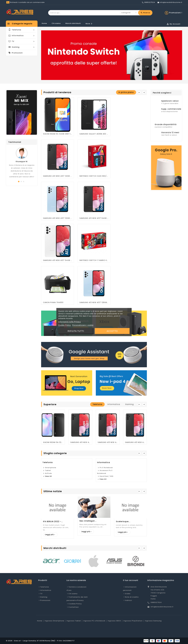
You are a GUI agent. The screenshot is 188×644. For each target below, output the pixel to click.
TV (41, 594)
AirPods (48, 473)
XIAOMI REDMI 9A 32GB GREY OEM (53, 442)
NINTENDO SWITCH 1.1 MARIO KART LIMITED (94, 260)
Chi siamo (56, 23)
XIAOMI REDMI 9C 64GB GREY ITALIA (58, 134)
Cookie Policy (65, 325)
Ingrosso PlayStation (133, 621)
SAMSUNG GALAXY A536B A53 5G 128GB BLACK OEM (94, 134)
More (89, 24)
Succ (144, 548)
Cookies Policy (75, 604)
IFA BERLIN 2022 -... (53, 521)
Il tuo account (131, 580)
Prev (139, 453)
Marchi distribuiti (73, 23)
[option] (112, 55)
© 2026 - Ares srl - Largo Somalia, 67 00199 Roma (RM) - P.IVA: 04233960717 (40, 641)
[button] (19, 182)
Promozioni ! (176, 13)
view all (48, 476)
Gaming (44, 597)
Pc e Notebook (106, 468)
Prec (139, 548)
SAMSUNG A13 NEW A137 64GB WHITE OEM (58, 260)
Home (44, 23)
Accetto (112, 331)
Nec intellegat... (88, 521)
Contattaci (74, 607)
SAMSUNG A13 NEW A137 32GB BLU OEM (58, 218)
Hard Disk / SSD (106, 476)
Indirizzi (128, 600)
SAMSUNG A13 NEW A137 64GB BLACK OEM (94, 218)
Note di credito (132, 597)
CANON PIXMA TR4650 (53, 302)
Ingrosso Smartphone (54, 621)
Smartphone (51, 468)
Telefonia (48, 462)
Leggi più (49, 535)
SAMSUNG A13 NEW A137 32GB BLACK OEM (58, 176)
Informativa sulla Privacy (70, 322)
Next (144, 92)
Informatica (104, 462)
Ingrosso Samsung (153, 621)
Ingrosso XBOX (114, 621)
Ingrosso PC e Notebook (94, 621)
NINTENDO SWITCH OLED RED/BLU (94, 176)
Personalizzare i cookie (83, 325)
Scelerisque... (123, 521)
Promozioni (45, 600)
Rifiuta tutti (76, 331)
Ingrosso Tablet (74, 621)
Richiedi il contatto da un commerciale (27, 2)
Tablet (48, 470)
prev (139, 92)
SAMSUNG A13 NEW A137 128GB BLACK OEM (108, 442)
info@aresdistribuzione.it (162, 607)
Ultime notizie (53, 491)
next (144, 404)
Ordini (128, 594)
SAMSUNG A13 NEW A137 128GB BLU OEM (94, 302)
